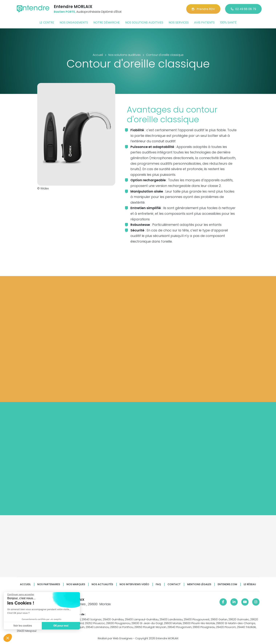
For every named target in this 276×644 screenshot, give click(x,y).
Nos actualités (102, 584)
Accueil (25, 584)
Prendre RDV (203, 9)
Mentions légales (199, 584)
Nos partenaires (49, 584)
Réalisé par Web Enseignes (115, 638)
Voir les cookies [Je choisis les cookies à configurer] (22, 626)
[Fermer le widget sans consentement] (20, 595)
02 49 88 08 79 (243, 9)
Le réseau (250, 584)
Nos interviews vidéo (134, 584)
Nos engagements (74, 22)
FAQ (158, 584)
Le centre (47, 22)
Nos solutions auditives (144, 22)
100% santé (228, 22)
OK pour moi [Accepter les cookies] (60, 626)
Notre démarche (107, 22)
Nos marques (76, 584)
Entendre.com (227, 584)
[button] (8, 638)
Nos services (179, 22)
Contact (174, 584)
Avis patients (204, 22)
